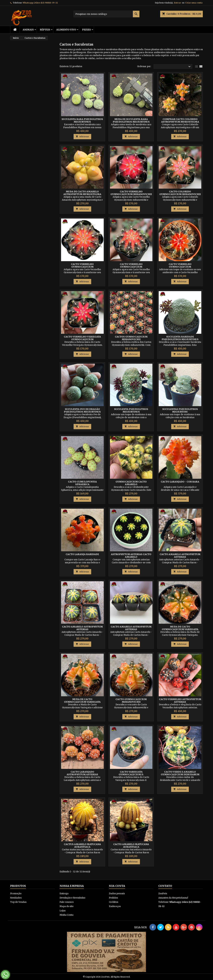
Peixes (87, 30)
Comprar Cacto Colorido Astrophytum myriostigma (180, 120)
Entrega (64, 894)
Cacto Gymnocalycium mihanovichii (131, 701)
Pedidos (113, 898)
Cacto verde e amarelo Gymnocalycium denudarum (180, 773)
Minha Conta (67, 915)
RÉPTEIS (45, 30)
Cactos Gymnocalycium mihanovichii (131, 338)
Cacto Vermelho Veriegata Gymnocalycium (82, 338)
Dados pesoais (117, 894)
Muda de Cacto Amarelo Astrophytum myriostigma (82, 193)
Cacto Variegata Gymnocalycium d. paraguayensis (131, 774)
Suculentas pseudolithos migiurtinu (180, 410)
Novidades (16, 898)
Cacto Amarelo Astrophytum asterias (180, 556)
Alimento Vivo (66, 30)
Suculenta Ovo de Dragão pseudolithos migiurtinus (82, 410)
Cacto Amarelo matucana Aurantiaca (131, 846)
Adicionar (82, 137)
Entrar (178, 3)
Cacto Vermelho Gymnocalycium (82, 265)
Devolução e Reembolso (72, 898)
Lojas (63, 911)
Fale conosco (67, 902)
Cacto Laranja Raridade (82, 554)
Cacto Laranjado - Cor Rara (180, 482)
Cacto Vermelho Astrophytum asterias (180, 701)
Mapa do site (67, 906)
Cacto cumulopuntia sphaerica (82, 483)
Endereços (115, 906)
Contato (165, 886)
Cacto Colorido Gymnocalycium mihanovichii (180, 193)
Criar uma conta (194, 3)
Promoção (16, 894)
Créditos (114, 902)
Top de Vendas (18, 902)
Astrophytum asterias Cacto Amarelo (131, 556)
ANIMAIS (28, 30)
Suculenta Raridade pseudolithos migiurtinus (180, 338)
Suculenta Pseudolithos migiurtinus (131, 410)
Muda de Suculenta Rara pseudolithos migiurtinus (131, 120)
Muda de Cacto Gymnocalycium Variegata (180, 628)
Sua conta (117, 886)
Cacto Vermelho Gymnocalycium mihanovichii (131, 193)
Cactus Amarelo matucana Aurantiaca (82, 846)
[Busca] (106, 14)
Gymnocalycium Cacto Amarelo (131, 483)
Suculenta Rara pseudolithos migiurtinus (82, 120)
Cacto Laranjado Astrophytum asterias (82, 773)
